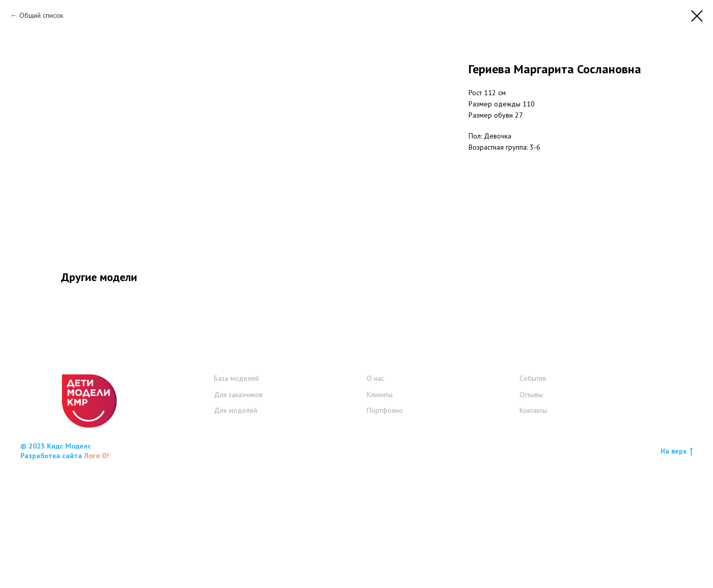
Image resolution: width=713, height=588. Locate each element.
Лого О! (97, 573)
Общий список (41, 15)
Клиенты (380, 512)
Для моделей (236, 527)
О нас (375, 495)
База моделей (236, 495)
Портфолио (385, 527)
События (533, 495)
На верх (677, 568)
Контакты (533, 527)
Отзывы (531, 512)
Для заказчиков (238, 512)
